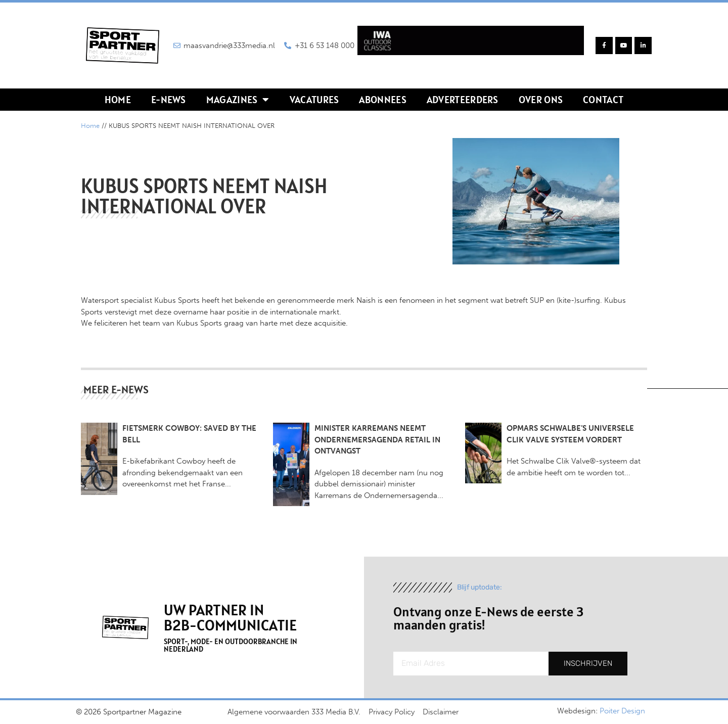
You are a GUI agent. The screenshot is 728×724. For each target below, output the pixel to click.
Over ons (541, 100)
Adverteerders (463, 100)
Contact (603, 100)
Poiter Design (622, 711)
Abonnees (382, 100)
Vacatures (314, 100)
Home (118, 100)
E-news (169, 100)
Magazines (238, 100)
